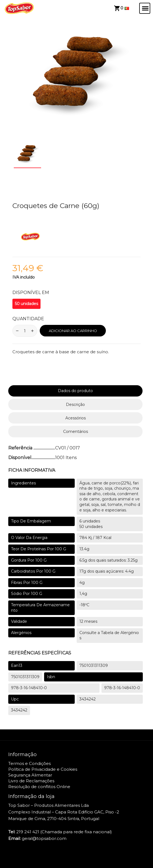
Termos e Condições (29, 763)
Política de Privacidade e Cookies (43, 769)
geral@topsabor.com (44, 838)
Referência (21, 448)
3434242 (88, 699)
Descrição (75, 405)
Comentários (76, 432)
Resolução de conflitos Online (39, 787)
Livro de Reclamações (31, 781)
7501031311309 (94, 665)
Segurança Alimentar (30, 775)
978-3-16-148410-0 (29, 688)
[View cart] (119, 8)
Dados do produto (75, 391)
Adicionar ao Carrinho (73, 331)
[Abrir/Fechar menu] (145, 8)
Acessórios (76, 418)
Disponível (20, 458)
